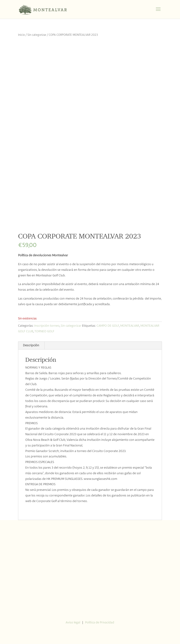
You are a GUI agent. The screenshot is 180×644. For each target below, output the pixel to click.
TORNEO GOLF (44, 331)
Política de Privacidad (100, 623)
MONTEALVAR (130, 326)
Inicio (21, 35)
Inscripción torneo (47, 326)
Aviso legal (73, 623)
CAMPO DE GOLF (108, 326)
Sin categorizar (37, 35)
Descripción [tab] (31, 346)
